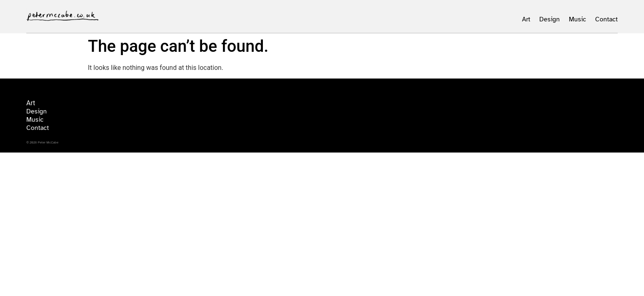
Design (550, 19)
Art (526, 19)
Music (577, 19)
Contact (606, 19)
